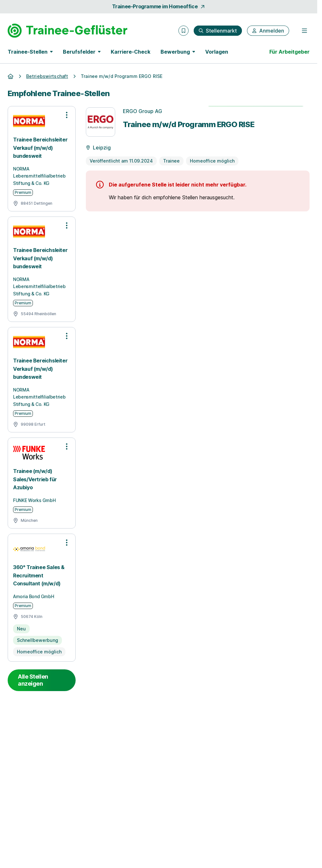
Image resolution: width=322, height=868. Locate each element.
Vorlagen (217, 52)
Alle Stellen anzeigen (33, 680)
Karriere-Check (131, 52)
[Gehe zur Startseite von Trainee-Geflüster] (67, 31)
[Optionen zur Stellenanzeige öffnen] (67, 115)
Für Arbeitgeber (289, 52)
